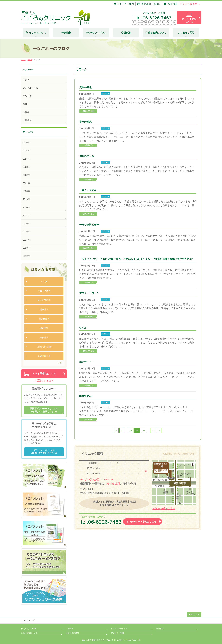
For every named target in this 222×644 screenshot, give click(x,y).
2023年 (26, 167)
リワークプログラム (119, 629)
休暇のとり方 (87, 156)
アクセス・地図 (117, 633)
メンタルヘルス (30, 88)
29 (130, 430)
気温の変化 (85, 87)
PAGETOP (194, 615)
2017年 (26, 215)
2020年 (26, 191)
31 (144, 430)
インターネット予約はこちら (141, 522)
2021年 (26, 183)
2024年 (26, 159)
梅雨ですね (85, 396)
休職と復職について (29, 633)
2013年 (26, 248)
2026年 (26, 143)
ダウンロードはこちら (44, 452)
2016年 (26, 224)
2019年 (26, 199)
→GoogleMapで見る (164, 508)
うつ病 (44, 282)
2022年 (26, 175)
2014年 (26, 240)
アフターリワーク (89, 293)
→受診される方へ (44, 381)
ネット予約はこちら (44, 374)
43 (153, 430)
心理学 (26, 112)
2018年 (26, 207)
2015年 (26, 232)
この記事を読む (88, 111)
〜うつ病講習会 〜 (89, 225)
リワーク (106, 94)
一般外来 (70, 629)
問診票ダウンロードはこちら (44, 410)
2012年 (26, 256)
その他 (26, 80)
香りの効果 (85, 122)
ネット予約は (189, 20)
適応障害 (44, 328)
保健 (25, 104)
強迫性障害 (44, 319)
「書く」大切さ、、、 (92, 190)
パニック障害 (44, 291)
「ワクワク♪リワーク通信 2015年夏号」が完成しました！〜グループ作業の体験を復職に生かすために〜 (137, 259)
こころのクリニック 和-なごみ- (110, 640)
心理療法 (27, 120)
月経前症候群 (44, 356)
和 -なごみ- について (29, 629)
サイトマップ (29, 620)
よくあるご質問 (72, 633)
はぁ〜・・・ (87, 362)
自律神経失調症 (44, 347)
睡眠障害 (44, 310)
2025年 (26, 151)
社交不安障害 (44, 300)
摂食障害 (44, 338)
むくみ (83, 328)
